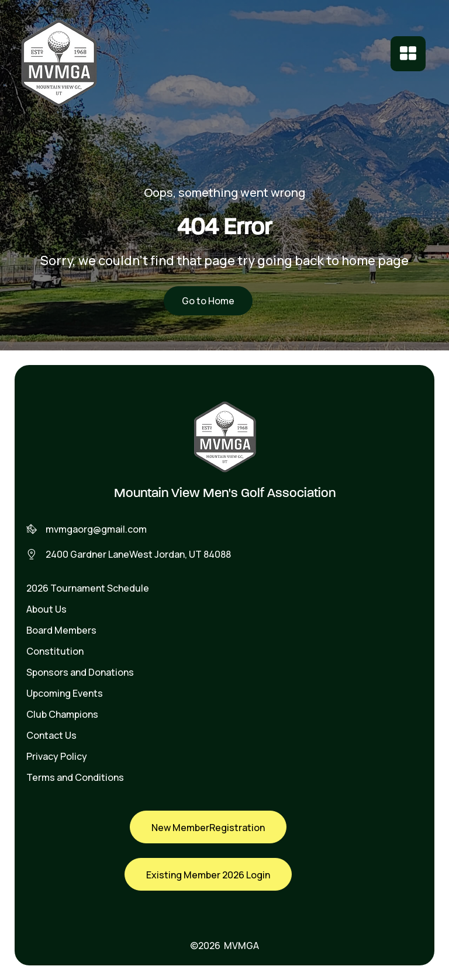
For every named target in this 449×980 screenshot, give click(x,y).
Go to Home (208, 301)
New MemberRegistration (208, 828)
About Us (46, 609)
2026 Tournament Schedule (88, 588)
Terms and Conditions (75, 777)
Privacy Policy (57, 756)
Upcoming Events (65, 693)
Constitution (55, 651)
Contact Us (51, 735)
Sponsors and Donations (80, 672)
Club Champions (62, 714)
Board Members (61, 630)
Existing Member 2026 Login (208, 875)
